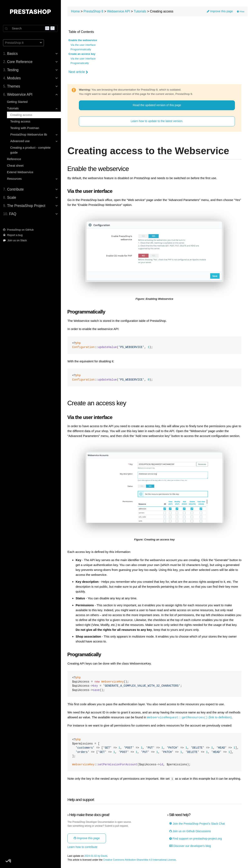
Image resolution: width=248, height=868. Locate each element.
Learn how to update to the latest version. (157, 121)
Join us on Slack (15, 240)
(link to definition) (190, 717)
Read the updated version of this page (157, 105)
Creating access (21, 115)
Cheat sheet (15, 166)
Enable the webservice (83, 40)
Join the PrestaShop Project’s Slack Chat (197, 823)
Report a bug (13, 235)
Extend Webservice (20, 172)
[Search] (31, 28)
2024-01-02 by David (96, 856)
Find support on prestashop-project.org (196, 838)
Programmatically (81, 49)
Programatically (80, 63)
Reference (14, 159)
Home (76, 11)
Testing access (20, 121)
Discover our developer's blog (190, 846)
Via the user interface (83, 45)
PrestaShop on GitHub (19, 230)
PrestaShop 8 (94, 11)
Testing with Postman (25, 128)
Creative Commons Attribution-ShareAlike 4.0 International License (140, 860)
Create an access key (82, 54)
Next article (79, 72)
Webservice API (119, 11)
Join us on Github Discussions (190, 831)
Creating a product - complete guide (31, 150)
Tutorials (140, 11)
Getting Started (17, 102)
